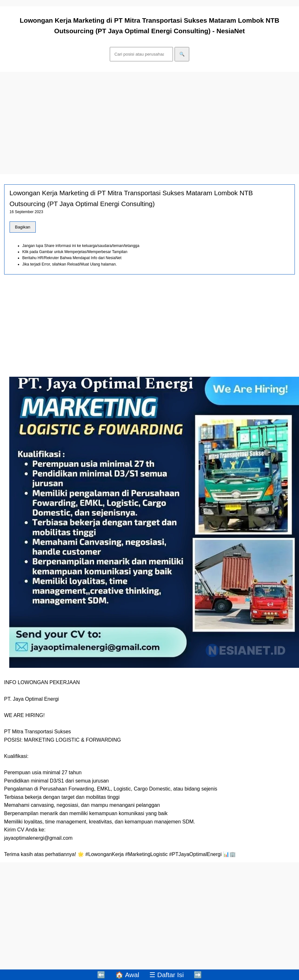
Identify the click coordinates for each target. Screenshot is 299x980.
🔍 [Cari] (182, 54)
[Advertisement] (149, 123)
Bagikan (23, 227)
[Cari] (142, 54)
